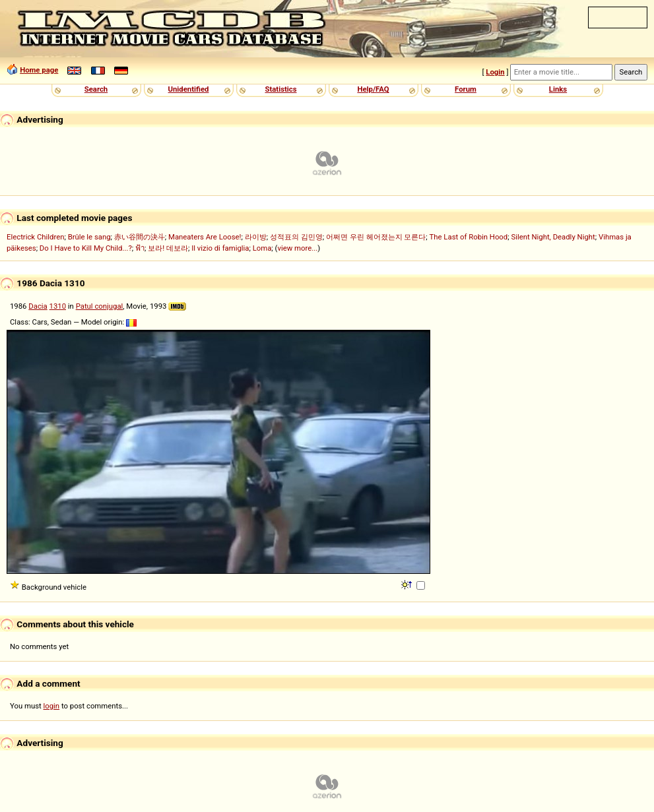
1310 (58, 306)
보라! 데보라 (168, 248)
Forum (466, 89)
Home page (39, 70)
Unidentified (189, 89)
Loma (262, 248)
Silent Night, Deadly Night (553, 237)
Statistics (280, 89)
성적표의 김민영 (296, 237)
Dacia (38, 306)
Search (96, 89)
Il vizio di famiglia (220, 248)
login (52, 706)
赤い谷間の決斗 (140, 237)
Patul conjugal (100, 306)
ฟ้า (140, 248)
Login (495, 72)
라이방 (256, 237)
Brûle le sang (89, 237)
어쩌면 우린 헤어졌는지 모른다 (376, 237)
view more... (297, 248)
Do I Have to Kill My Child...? (86, 248)
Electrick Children (35, 237)
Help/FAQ (373, 89)
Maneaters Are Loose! (205, 237)
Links (558, 89)
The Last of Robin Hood (469, 237)
